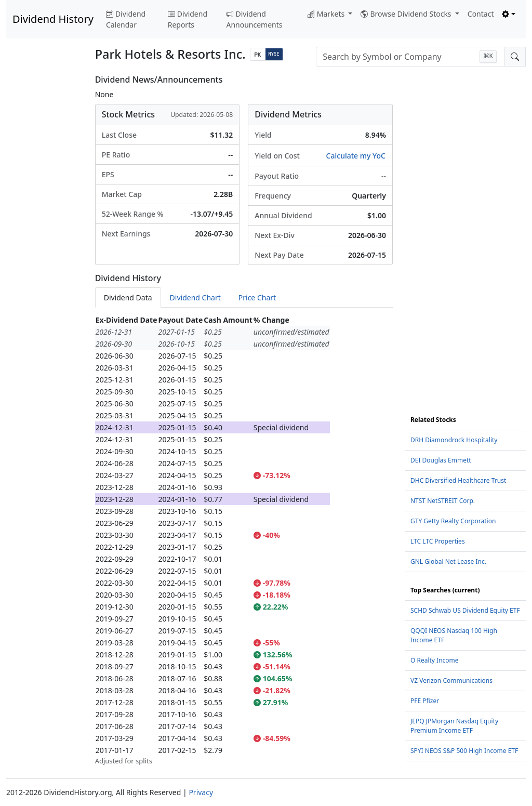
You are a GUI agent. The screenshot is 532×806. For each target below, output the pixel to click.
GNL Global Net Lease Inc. (448, 561)
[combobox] (410, 57)
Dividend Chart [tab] (195, 298)
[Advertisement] (44, 231)
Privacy (201, 792)
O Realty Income (435, 660)
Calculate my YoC (356, 156)
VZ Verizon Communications (451, 681)
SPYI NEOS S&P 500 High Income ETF (464, 751)
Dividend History (53, 19)
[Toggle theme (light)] (509, 14)
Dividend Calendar (126, 19)
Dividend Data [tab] (128, 298)
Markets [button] (327, 14)
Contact (481, 14)
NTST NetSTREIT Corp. (443, 501)
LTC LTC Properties (438, 541)
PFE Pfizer (425, 701)
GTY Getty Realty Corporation (453, 521)
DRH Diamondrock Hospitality (454, 440)
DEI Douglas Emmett (441, 460)
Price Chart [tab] (257, 298)
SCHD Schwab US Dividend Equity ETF (465, 610)
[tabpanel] (244, 540)
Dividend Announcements (254, 19)
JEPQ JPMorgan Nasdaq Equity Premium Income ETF (454, 726)
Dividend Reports (188, 19)
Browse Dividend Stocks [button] (407, 14)
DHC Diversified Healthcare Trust (458, 480)
